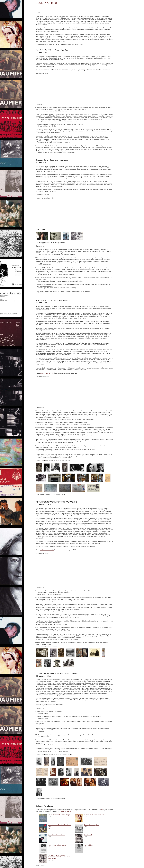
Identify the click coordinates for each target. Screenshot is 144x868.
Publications (45, 6)
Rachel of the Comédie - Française (94, 815)
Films (38, 6)
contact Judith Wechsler (47, 373)
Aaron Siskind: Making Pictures (57, 845)
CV (51, 6)
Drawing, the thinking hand (92, 825)
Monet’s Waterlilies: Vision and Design (59, 815)
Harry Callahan (88, 845)
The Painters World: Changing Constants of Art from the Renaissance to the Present (59, 857)
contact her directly (66, 811)
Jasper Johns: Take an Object (56, 835)
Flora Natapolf (88, 835)
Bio (54, 6)
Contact (58, 6)
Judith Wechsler (47, 3)
